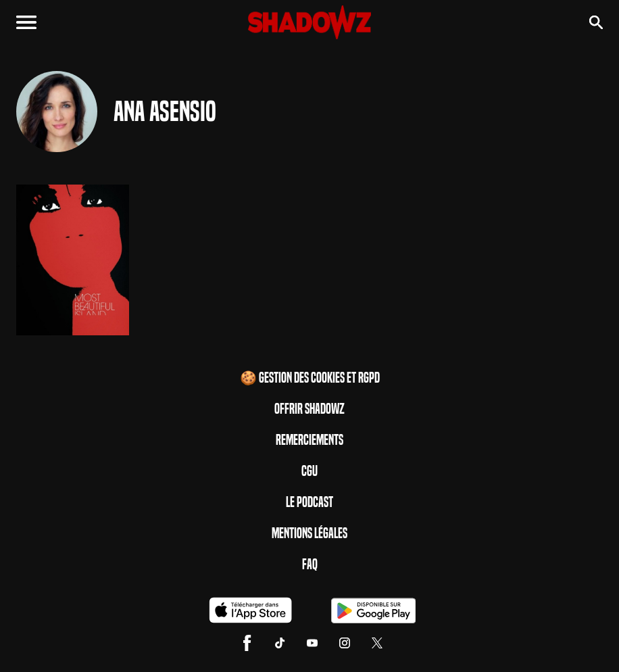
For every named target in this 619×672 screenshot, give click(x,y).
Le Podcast (309, 502)
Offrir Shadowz (309, 409)
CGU (309, 471)
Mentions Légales (309, 533)
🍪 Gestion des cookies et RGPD (310, 378)
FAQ (310, 565)
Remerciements (309, 440)
